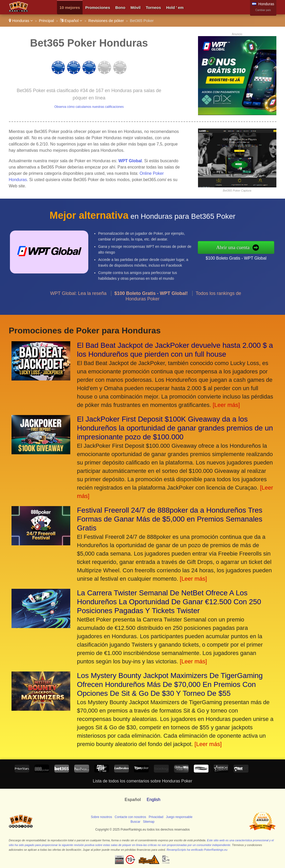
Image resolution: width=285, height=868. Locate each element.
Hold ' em (175, 7)
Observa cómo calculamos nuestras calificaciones (89, 107)
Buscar (135, 822)
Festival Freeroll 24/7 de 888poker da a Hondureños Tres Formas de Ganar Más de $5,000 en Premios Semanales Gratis (170, 519)
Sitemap (149, 822)
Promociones (98, 7)
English (153, 800)
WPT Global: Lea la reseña (78, 295)
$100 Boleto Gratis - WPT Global (238, 258)
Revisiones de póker (106, 21)
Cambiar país (263, 10)
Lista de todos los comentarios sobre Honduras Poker (142, 781)
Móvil (136, 7)
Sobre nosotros (101, 817)
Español (71, 21)
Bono (120, 7)
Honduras (21, 21)
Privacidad (156, 817)
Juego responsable (179, 817)
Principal (46, 21)
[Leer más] (226, 405)
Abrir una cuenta (235, 247)
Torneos (153, 7)
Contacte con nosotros (130, 817)
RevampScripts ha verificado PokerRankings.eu (197, 850)
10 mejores (70, 7)
